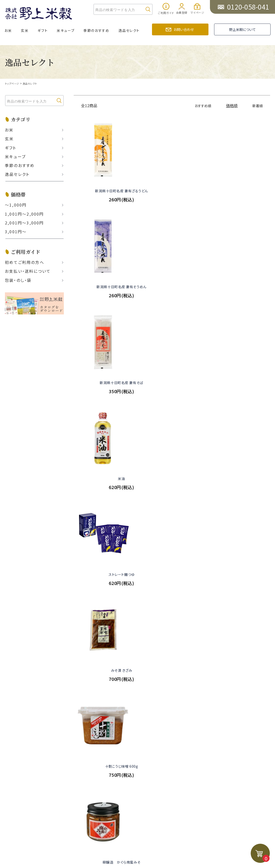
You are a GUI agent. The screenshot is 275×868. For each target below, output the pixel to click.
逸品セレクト (129, 30)
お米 (8, 30)
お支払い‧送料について (28, 271)
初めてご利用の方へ (25, 262)
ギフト (43, 30)
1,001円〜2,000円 (24, 214)
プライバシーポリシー (86, 691)
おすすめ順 (200, 105)
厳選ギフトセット (32, 653)
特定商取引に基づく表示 (89, 681)
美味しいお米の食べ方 (87, 663)
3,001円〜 (16, 232)
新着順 (257, 105)
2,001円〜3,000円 (24, 223)
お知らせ (75, 634)
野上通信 (75, 644)
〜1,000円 (16, 205)
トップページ (13, 83)
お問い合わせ (184, 29)
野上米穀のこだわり (85, 653)
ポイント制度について (37, 691)
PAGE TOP (140, 738)
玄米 (25, 30)
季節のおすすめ (96, 30)
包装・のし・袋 (18, 280)
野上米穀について (242, 29)
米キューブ (66, 30)
